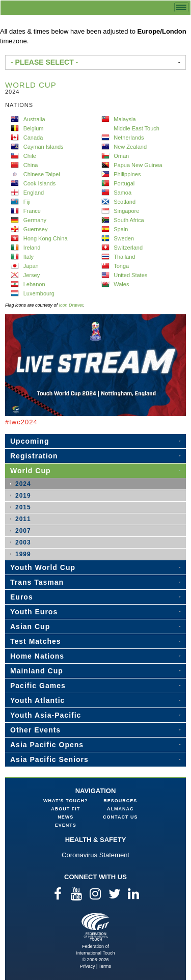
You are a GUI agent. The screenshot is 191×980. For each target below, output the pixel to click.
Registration (34, 456)
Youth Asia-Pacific (46, 715)
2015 (23, 507)
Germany (35, 220)
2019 (23, 496)
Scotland (125, 202)
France (32, 211)
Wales (121, 284)
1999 (23, 554)
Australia (34, 119)
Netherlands (129, 138)
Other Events (35, 730)
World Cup (31, 471)
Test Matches (36, 641)
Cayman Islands (44, 147)
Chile (30, 156)
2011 (23, 519)
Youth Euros (34, 612)
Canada (33, 138)
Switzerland (128, 248)
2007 (23, 531)
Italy (29, 257)
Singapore (126, 211)
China (31, 165)
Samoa (122, 193)
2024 (23, 484)
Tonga (121, 266)
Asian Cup (30, 627)
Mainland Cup (37, 671)
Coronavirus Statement (95, 855)
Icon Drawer (71, 305)
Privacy (88, 966)
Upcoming (30, 441)
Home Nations (37, 656)
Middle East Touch (137, 128)
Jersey (32, 275)
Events (66, 825)
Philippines (127, 174)
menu (181, 7)
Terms (105, 966)
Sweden (124, 238)
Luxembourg (39, 293)
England (34, 193)
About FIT (65, 809)
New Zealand (130, 147)
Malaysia (125, 119)
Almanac (120, 809)
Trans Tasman (37, 582)
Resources (120, 801)
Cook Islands (40, 183)
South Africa (129, 220)
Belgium (34, 128)
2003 (23, 542)
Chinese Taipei (42, 174)
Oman (121, 156)
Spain (121, 229)
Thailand (124, 257)
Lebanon (34, 284)
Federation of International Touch (95, 927)
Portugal (124, 183)
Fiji (27, 202)
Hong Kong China (46, 238)
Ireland (32, 248)
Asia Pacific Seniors (49, 759)
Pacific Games (38, 686)
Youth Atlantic (37, 700)
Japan (31, 266)
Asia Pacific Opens (47, 745)
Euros (22, 597)
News (65, 817)
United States (130, 275)
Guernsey (36, 229)
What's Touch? (65, 801)
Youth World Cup (43, 567)
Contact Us (120, 817)
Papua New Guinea (138, 165)
